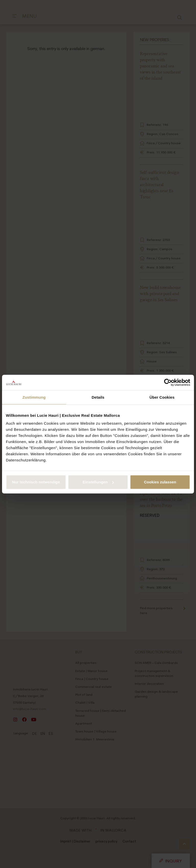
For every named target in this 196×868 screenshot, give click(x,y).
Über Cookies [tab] (162, 397)
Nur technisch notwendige (36, 482)
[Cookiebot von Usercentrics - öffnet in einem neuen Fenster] (168, 382)
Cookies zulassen (160, 482)
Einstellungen (98, 482)
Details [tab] (98, 397)
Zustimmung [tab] (34, 397)
